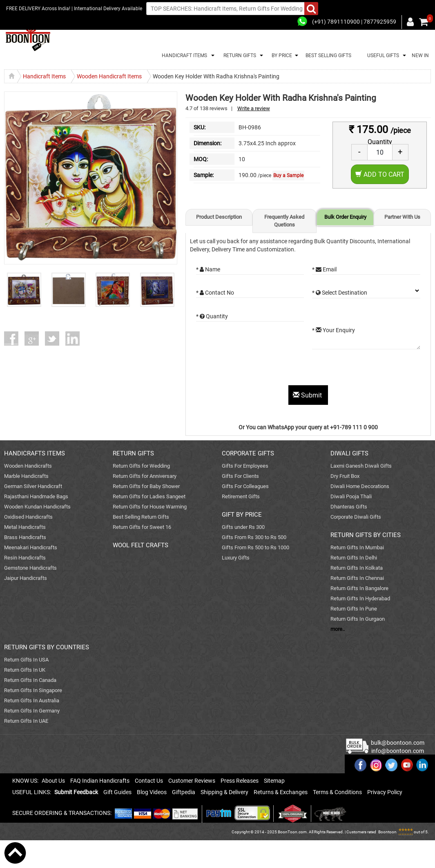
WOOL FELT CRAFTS (141, 545)
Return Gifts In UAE (26, 721)
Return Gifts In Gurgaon (358, 619)
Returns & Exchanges (281, 792)
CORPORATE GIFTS (248, 453)
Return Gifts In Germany (32, 711)
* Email (324, 269)
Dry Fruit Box (345, 476)
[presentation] (258, 369)
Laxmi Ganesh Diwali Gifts (361, 466)
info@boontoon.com (398, 751)
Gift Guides (117, 792)
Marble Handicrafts (26, 476)
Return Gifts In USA (26, 660)
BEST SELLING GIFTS (328, 55)
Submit (308, 395)
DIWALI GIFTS (349, 453)
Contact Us (149, 781)
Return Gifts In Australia (32, 700)
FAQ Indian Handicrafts (100, 781)
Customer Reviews (192, 781)
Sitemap (274, 781)
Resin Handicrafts (25, 558)
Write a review (254, 108)
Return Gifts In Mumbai (357, 547)
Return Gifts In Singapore (33, 690)
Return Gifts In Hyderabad (360, 598)
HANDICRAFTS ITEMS (35, 453)
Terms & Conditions (337, 792)
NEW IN (420, 55)
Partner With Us (402, 217)
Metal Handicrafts (25, 527)
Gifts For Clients (240, 476)
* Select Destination (340, 293)
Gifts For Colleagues (245, 486)
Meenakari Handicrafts (31, 547)
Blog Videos (152, 792)
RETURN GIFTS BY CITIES (366, 535)
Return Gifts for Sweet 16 (142, 527)
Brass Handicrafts (25, 537)
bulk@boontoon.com (398, 743)
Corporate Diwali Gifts (356, 517)
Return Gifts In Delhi (354, 558)
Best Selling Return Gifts (141, 517)
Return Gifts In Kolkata (357, 568)
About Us (53, 781)
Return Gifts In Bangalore (359, 588)
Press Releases (240, 781)
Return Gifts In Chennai (357, 578)
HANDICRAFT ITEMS (183, 55)
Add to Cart (380, 174)
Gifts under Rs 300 (243, 527)
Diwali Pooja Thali (351, 496)
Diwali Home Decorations (360, 486)
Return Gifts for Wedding (141, 466)
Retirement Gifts (241, 496)
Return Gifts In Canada (30, 680)
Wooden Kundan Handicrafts (37, 507)
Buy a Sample (288, 175)
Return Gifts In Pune (354, 609)
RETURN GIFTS (239, 55)
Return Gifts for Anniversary (145, 476)
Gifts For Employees (245, 466)
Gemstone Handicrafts (30, 568)
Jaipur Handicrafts (26, 578)
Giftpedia (184, 792)
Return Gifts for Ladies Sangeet (149, 496)
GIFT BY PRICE (242, 515)
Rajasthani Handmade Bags (36, 496)
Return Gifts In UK (25, 670)
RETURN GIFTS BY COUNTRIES (47, 647)
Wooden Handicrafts (28, 466)
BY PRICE (281, 55)
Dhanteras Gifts (349, 507)
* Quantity (212, 316)
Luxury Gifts (236, 558)
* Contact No (215, 293)
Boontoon (387, 832)
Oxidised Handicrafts (28, 517)
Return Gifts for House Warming (150, 507)
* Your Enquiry (333, 330)
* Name (208, 269)
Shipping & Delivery (224, 792)
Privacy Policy (385, 792)
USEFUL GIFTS (382, 55)
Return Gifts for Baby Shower (146, 486)
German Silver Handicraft (33, 486)
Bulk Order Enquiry (345, 217)
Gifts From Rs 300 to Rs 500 (254, 537)
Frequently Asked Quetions (284, 221)
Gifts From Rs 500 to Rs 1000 (255, 547)
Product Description (219, 217)
